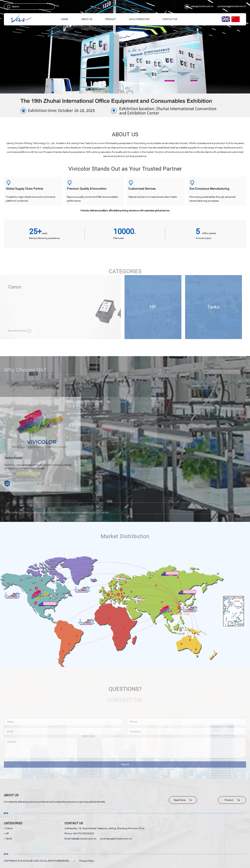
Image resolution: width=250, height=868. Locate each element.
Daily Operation (139, 19)
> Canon (8, 828)
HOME (65, 19)
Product (111, 19)
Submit (125, 770)
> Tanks (8, 839)
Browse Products (76, 331)
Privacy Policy (87, 861)
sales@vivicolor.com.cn (202, 6)
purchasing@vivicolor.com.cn (232, 6)
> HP (6, 833)
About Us (87, 19)
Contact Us (170, 19)
